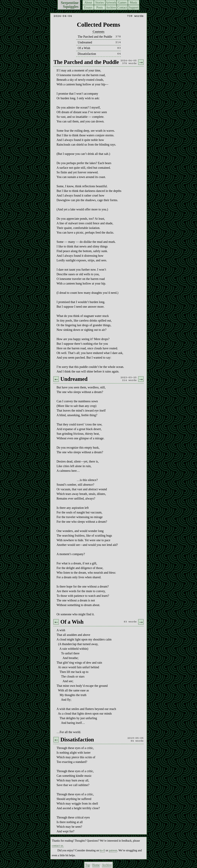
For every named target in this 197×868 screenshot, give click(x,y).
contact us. (58, 846)
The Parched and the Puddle (95, 37)
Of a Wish (84, 48)
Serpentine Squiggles (70, 5)
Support (134, 7)
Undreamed (85, 42)
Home (96, 865)
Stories (100, 2)
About (88, 2)
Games (122, 2)
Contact (122, 7)
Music (134, 2)
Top (87, 865)
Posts (100, 7)
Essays (88, 7)
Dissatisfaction (87, 54)
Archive (111, 7)
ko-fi (102, 850)
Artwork (111, 2)
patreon (113, 850)
